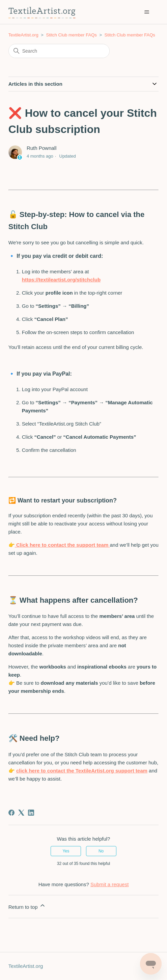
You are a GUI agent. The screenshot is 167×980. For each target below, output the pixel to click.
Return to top (27, 906)
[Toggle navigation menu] (147, 12)
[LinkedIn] (31, 813)
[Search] (59, 51)
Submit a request (109, 884)
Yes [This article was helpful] (66, 851)
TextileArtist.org (23, 35)
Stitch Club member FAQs (71, 35)
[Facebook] (11, 813)
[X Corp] (21, 813)
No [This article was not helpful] (101, 851)
